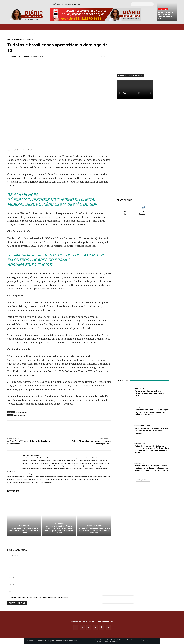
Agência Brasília (21, 412)
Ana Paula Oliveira (22, 56)
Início (29, 34)
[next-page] (13, 540)
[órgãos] (143, 56)
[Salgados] (143, 271)
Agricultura (163, 9)
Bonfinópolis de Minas (94, 526)
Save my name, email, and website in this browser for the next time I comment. (39, 598)
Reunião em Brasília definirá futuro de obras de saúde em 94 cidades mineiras (94, 531)
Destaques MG (59, 524)
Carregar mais (143, 480)
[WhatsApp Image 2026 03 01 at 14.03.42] (143, 152)
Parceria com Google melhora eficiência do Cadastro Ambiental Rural (166, 16)
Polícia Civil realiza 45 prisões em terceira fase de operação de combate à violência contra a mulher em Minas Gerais (152, 449)
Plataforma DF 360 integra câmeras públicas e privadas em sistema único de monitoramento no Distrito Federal (152, 468)
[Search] (151, 4)
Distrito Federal (38, 34)
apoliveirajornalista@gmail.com (100, 622)
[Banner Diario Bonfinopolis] (102, 14)
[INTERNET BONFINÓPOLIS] (143, 346)
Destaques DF (139, 463)
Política (29, 40)
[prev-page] (9, 540)
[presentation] (118, 600)
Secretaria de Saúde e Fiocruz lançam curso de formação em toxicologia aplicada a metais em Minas (59, 530)
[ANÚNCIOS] (143, 293)
